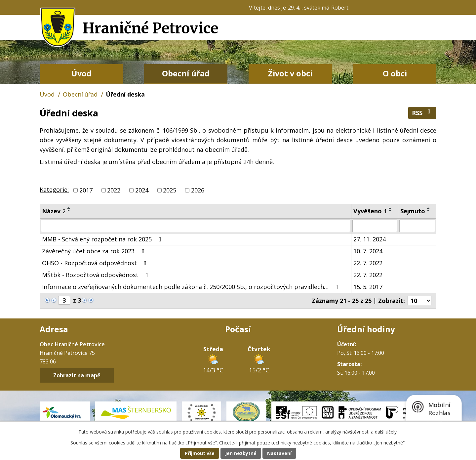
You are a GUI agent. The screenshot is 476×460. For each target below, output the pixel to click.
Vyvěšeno (370, 211)
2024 (142, 190)
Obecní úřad (186, 73)
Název (54, 211)
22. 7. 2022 (368, 263)
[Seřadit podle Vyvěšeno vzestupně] (390, 208)
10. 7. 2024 (368, 251)
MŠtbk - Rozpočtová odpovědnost (96, 275)
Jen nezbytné (241, 453)
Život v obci (290, 73)
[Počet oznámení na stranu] (419, 301)
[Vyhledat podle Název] (196, 226)
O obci (395, 73)
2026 (198, 190)
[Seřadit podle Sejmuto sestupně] (429, 211)
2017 (86, 190)
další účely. (386, 432)
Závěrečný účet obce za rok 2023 (94, 251)
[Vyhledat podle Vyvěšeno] (375, 226)
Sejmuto (413, 211)
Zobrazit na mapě (77, 375)
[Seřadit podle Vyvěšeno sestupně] (390, 211)
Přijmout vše (200, 453)
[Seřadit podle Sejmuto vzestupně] (429, 208)
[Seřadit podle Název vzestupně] (69, 208)
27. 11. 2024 (370, 239)
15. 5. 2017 (368, 287)
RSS (422, 113)
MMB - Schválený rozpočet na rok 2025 (103, 239)
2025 (170, 190)
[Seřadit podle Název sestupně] (69, 211)
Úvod (81, 73)
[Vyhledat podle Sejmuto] (417, 226)
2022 (114, 190)
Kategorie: (54, 189)
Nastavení (279, 453)
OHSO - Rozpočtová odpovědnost (96, 263)
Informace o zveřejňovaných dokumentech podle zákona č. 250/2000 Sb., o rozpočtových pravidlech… (191, 287)
